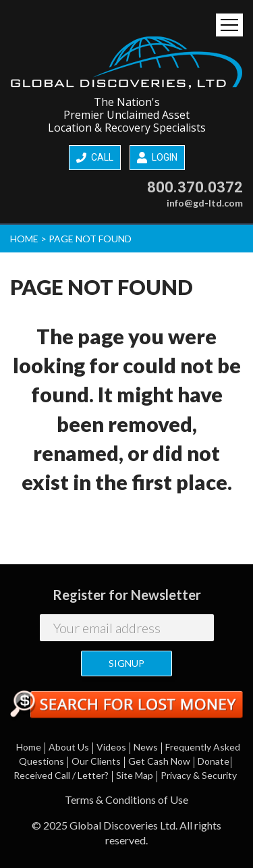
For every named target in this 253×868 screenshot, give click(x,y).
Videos (111, 747)
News (146, 747)
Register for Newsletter (127, 595)
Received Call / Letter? (61, 775)
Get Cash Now (159, 761)
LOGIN (157, 158)
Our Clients (96, 761)
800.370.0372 (195, 187)
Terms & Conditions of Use (126, 799)
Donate (214, 761)
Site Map (135, 775)
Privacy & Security (199, 775)
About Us (69, 747)
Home (29, 747)
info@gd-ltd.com (205, 203)
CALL (95, 158)
